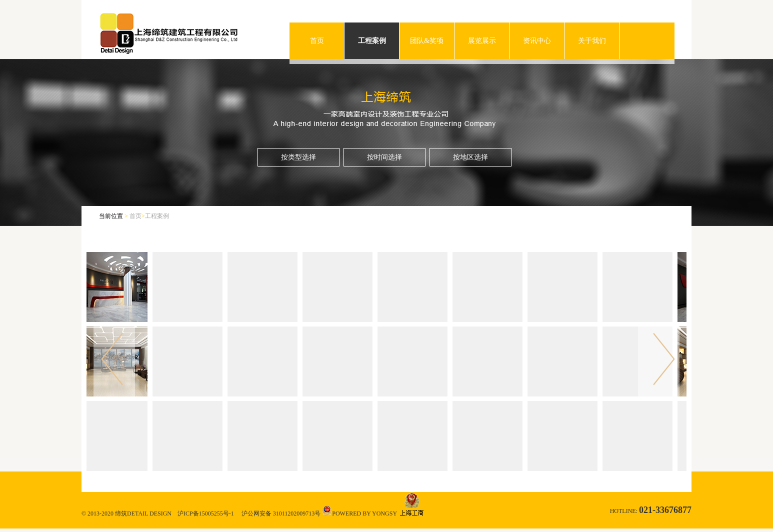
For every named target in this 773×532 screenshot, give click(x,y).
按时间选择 (384, 157)
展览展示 (482, 41)
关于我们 (592, 41)
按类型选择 (298, 157)
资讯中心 (537, 41)
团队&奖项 (427, 41)
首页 (317, 41)
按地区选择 (470, 157)
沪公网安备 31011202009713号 (281, 513)
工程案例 (372, 41)
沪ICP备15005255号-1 (206, 513)
